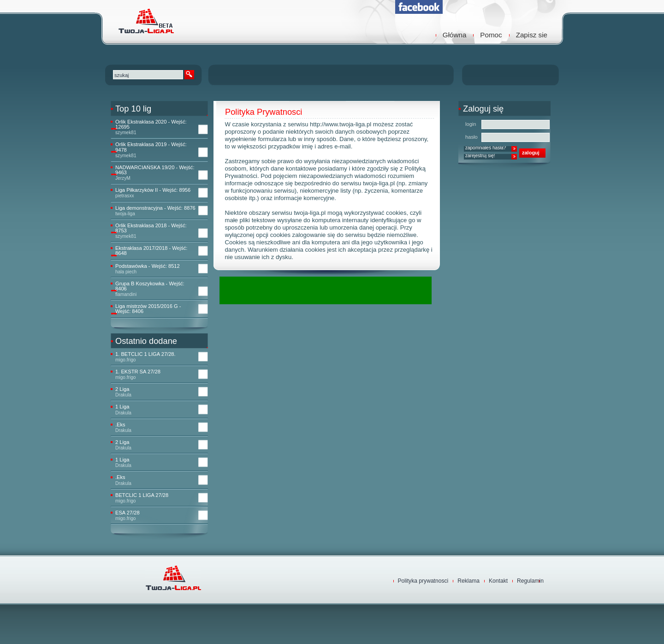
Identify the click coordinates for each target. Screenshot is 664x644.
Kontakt (498, 581)
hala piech (126, 272)
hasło (471, 137)
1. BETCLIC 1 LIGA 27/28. (145, 354)
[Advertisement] (327, 290)
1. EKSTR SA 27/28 (138, 372)
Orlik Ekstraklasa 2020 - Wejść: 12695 (151, 124)
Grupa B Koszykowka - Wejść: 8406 (150, 286)
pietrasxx (125, 196)
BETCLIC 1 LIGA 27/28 (142, 495)
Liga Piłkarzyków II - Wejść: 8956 (153, 190)
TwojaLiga (145, 21)
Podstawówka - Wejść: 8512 (148, 266)
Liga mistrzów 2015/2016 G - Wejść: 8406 (148, 309)
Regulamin (530, 581)
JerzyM (123, 178)
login (471, 124)
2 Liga (122, 389)
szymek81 (126, 133)
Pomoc (491, 35)
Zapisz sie (532, 35)
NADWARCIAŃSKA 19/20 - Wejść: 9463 (155, 170)
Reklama (468, 581)
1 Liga (122, 407)
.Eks (120, 425)
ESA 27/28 (127, 513)
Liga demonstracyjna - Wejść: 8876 (155, 208)
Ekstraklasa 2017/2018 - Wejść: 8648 (151, 251)
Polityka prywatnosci (423, 581)
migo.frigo (125, 360)
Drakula (123, 395)
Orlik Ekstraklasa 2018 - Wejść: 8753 (151, 228)
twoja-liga (125, 214)
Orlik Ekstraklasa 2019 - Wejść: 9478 (151, 147)
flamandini (126, 294)
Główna (455, 35)
